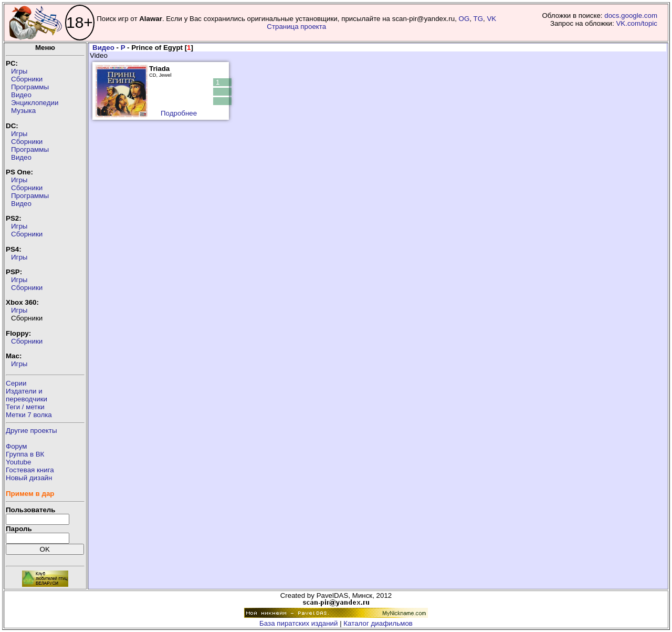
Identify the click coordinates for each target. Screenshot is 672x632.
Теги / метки (25, 407)
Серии (16, 383)
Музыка (23, 111)
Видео (21, 95)
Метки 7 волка (29, 415)
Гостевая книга (30, 470)
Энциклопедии (35, 103)
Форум (17, 446)
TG (479, 19)
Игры (19, 71)
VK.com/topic (637, 23)
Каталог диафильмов (378, 623)
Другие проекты (31, 431)
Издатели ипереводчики (27, 395)
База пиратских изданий (298, 623)
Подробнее (179, 113)
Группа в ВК (25, 454)
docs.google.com (631, 15)
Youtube (18, 462)
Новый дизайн (29, 478)
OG (464, 19)
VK (491, 19)
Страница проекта (296, 27)
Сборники (27, 79)
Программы (30, 87)
